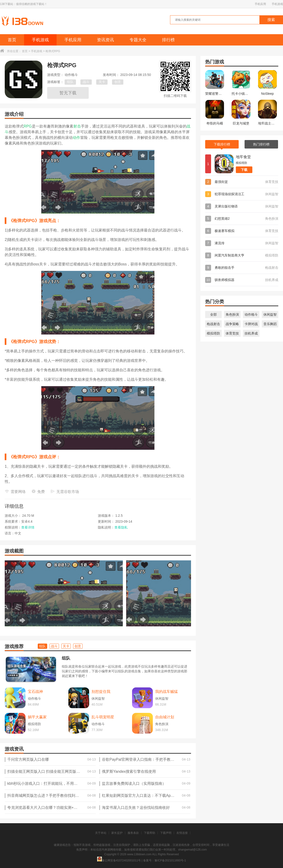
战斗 (86, 82)
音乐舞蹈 (270, 324)
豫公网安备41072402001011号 (119, 860)
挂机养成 (251, 333)
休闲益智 (270, 314)
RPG (28, 126)
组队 (70, 82)
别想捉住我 (101, 692)
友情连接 (182, 833)
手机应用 (260, 4)
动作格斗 (251, 314)
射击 (77, 126)
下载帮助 (150, 833)
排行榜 (168, 40)
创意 (118, 82)
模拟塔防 (213, 333)
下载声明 (166, 833)
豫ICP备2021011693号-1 (170, 860)
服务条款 (133, 833)
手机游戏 (277, 4)
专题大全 (138, 40)
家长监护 (117, 833)
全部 (213, 314)
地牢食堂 (243, 157)
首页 (12, 40)
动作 (76, 138)
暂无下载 (68, 93)
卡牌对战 (251, 324)
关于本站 (101, 833)
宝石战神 (35, 692)
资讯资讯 (105, 40)
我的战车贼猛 (166, 692)
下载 (244, 170)
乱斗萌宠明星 (103, 717)
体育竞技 (232, 333)
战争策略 (232, 324)
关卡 (102, 82)
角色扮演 (232, 314)
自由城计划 (165, 717)
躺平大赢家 (37, 717)
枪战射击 (213, 324)
